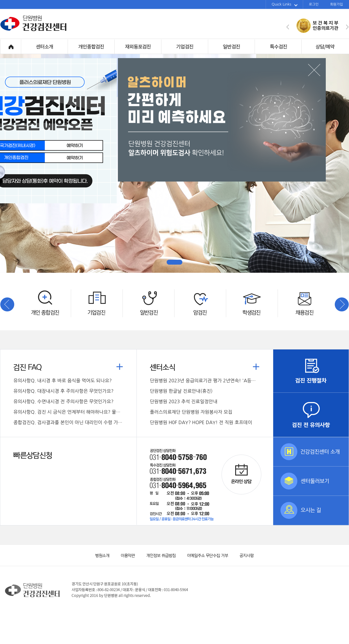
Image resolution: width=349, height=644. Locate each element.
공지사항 (243, 555)
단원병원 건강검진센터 (34, 30)
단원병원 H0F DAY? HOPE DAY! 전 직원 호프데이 (201, 422)
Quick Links (285, 4)
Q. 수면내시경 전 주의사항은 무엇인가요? (63, 401)
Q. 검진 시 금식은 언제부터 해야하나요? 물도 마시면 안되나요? (68, 412)
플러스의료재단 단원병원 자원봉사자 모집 (191, 412)
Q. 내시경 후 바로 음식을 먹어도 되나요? (63, 381)
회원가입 (337, 4)
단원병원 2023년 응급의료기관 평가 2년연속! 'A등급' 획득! (205, 381)
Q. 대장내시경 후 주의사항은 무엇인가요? (63, 391)
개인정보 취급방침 (159, 555)
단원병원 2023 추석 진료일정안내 (184, 401)
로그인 (314, 4)
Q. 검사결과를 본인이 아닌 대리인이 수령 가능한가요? (68, 422)
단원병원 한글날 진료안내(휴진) (181, 391)
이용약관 (125, 555)
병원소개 (102, 555)
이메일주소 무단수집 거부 (205, 555)
